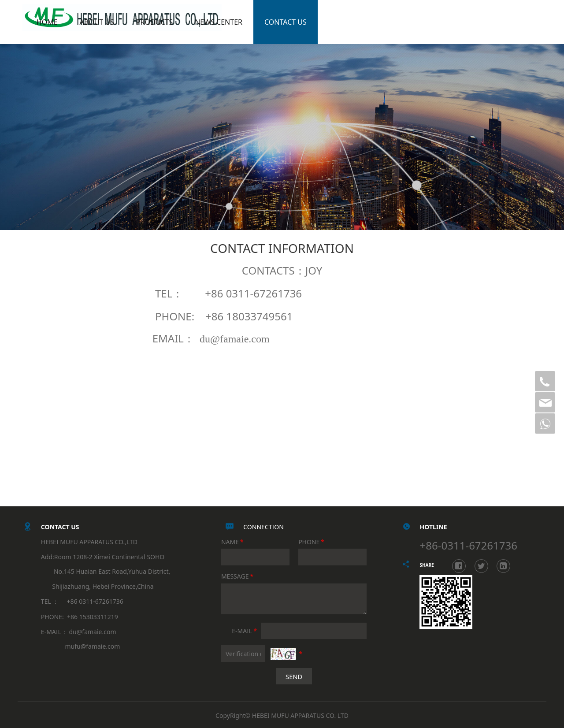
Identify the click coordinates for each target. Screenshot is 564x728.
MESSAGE (238, 576)
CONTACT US (321, 22)
